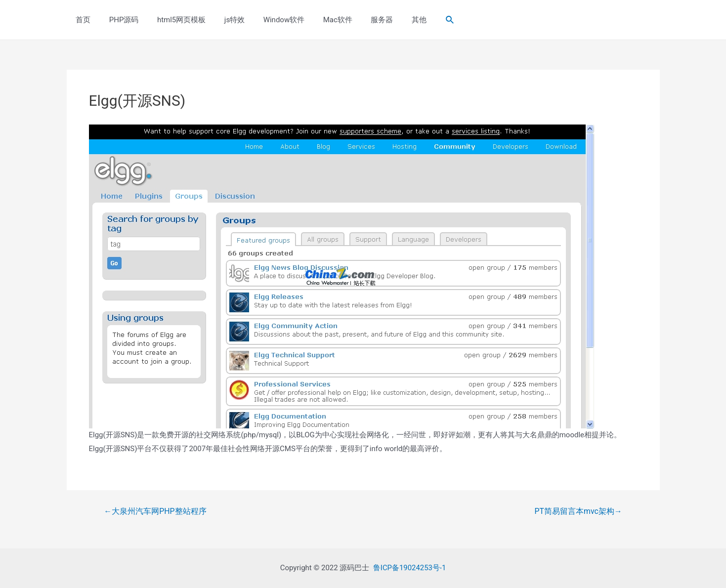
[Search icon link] (421, 20)
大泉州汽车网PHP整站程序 (155, 511)
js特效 (222, 20)
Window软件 (267, 20)
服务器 (358, 20)
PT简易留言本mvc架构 (578, 511)
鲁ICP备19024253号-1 (409, 568)
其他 (391, 20)
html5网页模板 (172, 20)
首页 (82, 20)
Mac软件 (317, 20)
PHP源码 (119, 20)
